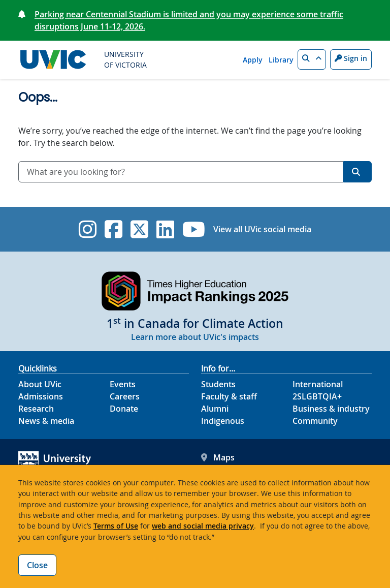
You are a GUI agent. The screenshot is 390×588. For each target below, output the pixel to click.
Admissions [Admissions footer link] (41, 396)
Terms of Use (116, 526)
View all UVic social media (262, 229)
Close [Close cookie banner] (37, 565)
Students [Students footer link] (218, 384)
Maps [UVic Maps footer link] (218, 457)
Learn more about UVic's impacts (195, 337)
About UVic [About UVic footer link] (40, 384)
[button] (312, 59)
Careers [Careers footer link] (125, 396)
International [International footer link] (318, 384)
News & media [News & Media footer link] (46, 421)
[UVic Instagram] (88, 229)
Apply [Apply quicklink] (253, 60)
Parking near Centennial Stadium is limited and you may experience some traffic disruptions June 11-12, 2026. (189, 20)
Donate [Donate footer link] (124, 409)
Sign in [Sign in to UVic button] (351, 58)
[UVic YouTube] (194, 229)
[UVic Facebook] (113, 229)
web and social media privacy (203, 526)
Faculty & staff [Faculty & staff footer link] (229, 396)
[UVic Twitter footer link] (139, 229)
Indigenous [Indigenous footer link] (223, 421)
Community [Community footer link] (315, 421)
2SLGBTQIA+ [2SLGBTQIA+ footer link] (317, 396)
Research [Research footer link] (36, 409)
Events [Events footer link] (123, 384)
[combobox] (181, 172)
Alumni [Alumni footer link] (215, 409)
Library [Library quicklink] (281, 60)
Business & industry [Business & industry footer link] (331, 409)
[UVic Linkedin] (165, 229)
